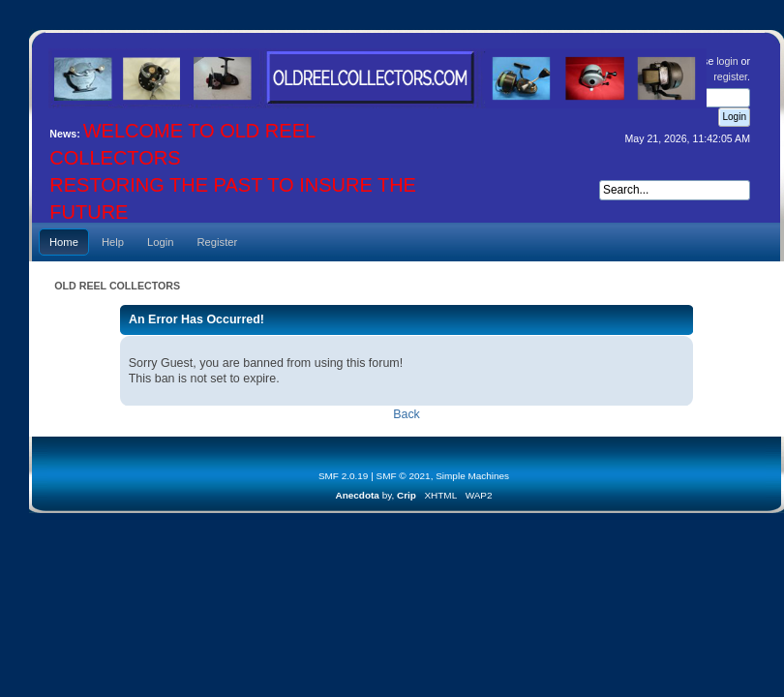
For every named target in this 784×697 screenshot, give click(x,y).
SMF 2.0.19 (344, 476)
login (727, 61)
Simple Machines (472, 476)
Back (407, 414)
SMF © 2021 (404, 476)
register (730, 76)
